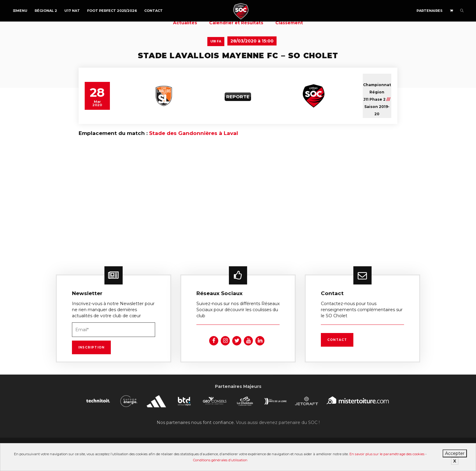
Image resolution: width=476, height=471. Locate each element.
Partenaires (430, 11)
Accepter (455, 453)
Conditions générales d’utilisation (220, 460)
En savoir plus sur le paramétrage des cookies (387, 454)
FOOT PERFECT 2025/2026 (112, 11)
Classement (289, 23)
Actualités (185, 23)
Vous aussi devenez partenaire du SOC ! (278, 422)
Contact (153, 11)
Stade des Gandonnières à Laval (194, 133)
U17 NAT (72, 11)
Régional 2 (46, 11)
